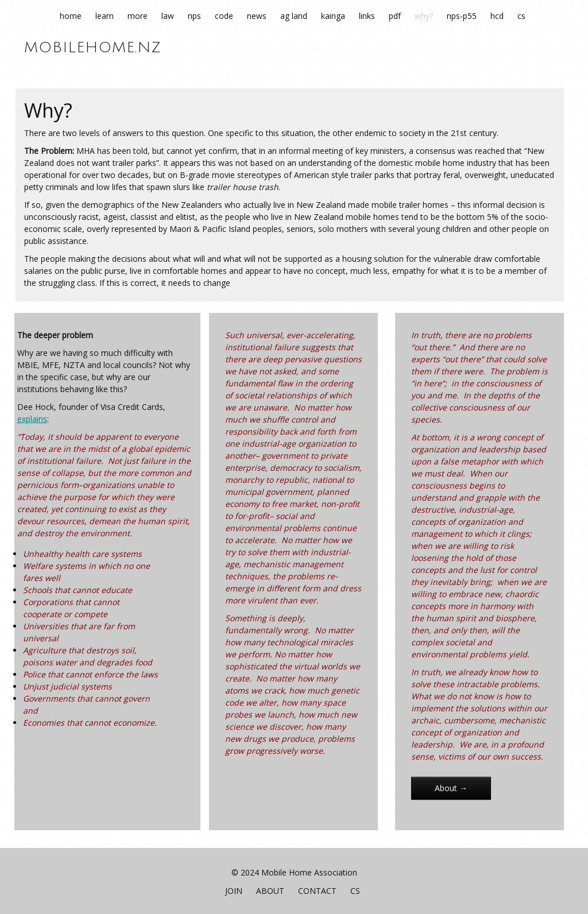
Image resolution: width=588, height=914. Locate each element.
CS (521, 16)
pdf (395, 16)
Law (168, 16)
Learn (105, 16)
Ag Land (294, 16)
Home (71, 16)
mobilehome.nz (93, 48)
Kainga (333, 16)
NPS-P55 (462, 16)
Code (224, 16)
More (138, 16)
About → (451, 788)
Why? (424, 16)
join (234, 891)
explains (32, 419)
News (257, 16)
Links (367, 16)
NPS (194, 16)
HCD (497, 16)
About (270, 891)
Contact (317, 891)
